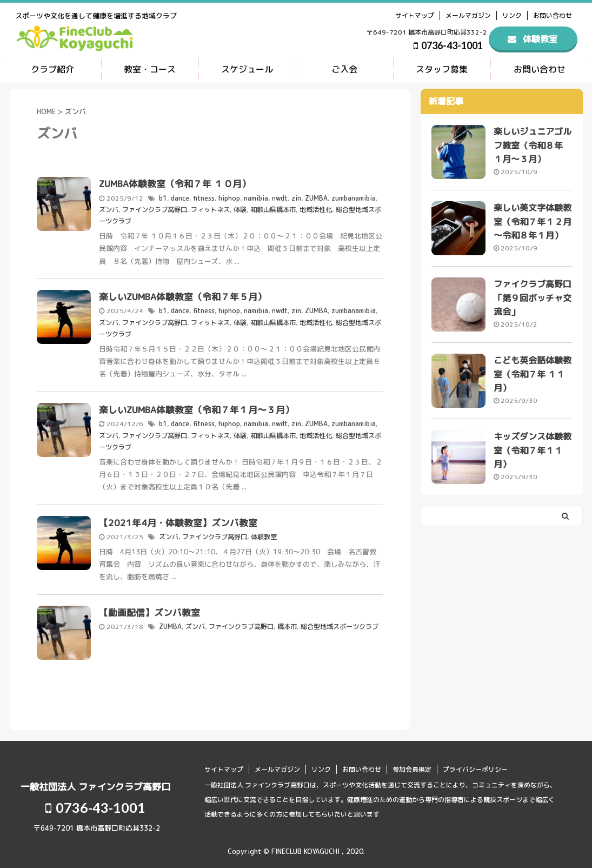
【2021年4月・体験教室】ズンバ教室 (178, 518)
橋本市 (287, 622)
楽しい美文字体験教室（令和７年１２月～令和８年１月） (533, 223)
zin (296, 198)
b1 (163, 198)
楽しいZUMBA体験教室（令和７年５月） (183, 295)
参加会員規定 (412, 765)
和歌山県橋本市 (273, 208)
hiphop (229, 198)
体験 (240, 208)
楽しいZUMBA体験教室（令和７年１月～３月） (197, 407)
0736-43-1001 (448, 45)
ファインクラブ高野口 (155, 208)
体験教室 (264, 532)
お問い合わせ (553, 15)
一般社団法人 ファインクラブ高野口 (95, 782)
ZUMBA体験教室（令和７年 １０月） (175, 184)
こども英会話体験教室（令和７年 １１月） (533, 377)
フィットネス (210, 208)
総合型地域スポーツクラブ (340, 622)
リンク (512, 15)
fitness (204, 198)
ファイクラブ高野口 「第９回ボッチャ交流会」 (533, 300)
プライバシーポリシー (475, 765)
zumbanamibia (354, 198)
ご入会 (344, 69)
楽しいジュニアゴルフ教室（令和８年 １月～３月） (533, 146)
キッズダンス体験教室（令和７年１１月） (533, 454)
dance (180, 198)
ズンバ (109, 208)
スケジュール (247, 69)
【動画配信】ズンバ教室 (149, 608)
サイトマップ (415, 15)
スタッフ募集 (442, 69)
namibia (256, 198)
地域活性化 (316, 208)
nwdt (280, 198)
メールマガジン (468, 15)
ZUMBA (316, 198)
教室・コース (150, 69)
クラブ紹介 (52, 69)
